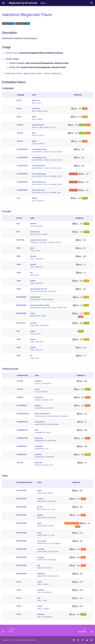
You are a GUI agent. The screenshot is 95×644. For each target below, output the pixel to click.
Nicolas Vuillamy (31, 640)
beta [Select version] (43, 3)
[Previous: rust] (9, 631)
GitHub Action (12, 53)
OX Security (19, 640)
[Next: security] (85, 631)
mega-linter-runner (14, 73)
